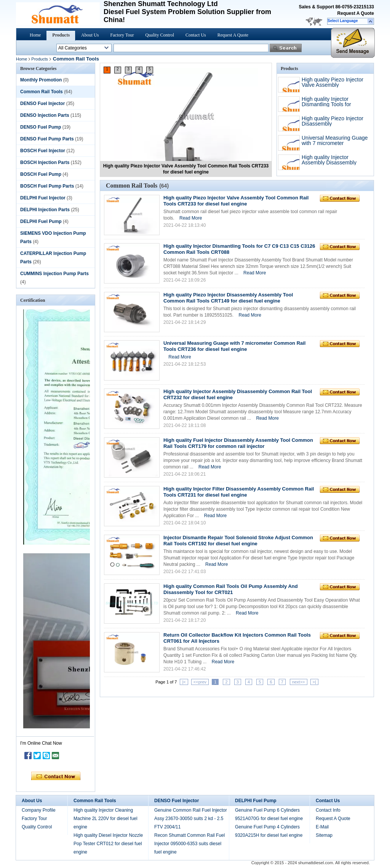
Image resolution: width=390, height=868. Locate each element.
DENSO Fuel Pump (41, 127)
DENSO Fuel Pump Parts (47, 139)
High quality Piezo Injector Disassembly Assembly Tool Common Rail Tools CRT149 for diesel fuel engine (228, 298)
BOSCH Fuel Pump (41, 174)
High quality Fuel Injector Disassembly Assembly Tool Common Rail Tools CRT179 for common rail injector (238, 443)
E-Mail (322, 827)
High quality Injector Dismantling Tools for (326, 102)
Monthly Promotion (41, 80)
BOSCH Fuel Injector (43, 151)
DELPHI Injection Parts (45, 210)
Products (61, 35)
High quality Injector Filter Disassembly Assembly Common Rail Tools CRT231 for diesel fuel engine (239, 492)
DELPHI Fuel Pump (41, 221)
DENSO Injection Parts (45, 115)
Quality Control (160, 35)
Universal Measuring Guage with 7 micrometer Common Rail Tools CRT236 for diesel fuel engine (234, 346)
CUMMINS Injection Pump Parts (54, 274)
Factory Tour (122, 35)
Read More (191, 218)
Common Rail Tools (42, 92)
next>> (299, 682)
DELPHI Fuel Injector (43, 198)
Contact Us (196, 35)
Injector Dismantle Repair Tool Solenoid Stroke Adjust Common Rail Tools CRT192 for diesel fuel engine (238, 541)
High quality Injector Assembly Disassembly (329, 160)
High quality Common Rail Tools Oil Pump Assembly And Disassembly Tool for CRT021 (231, 589)
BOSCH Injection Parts (45, 162)
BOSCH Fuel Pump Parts (47, 186)
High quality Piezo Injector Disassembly (332, 121)
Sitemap (324, 835)
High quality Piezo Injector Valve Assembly (332, 82)
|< (184, 682)
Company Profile (39, 810)
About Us (90, 35)
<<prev (200, 682)
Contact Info (328, 810)
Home (35, 35)
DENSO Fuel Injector (42, 104)
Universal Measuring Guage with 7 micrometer (335, 140)
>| (314, 682)
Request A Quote (356, 13)
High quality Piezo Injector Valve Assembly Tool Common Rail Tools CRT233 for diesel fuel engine (236, 201)
